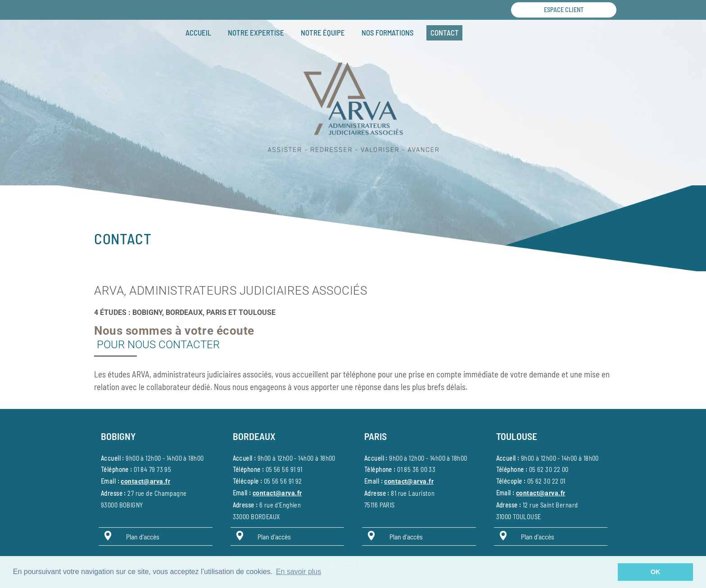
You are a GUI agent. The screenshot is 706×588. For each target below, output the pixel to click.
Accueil (198, 32)
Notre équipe (323, 32)
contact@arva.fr (145, 482)
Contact (445, 32)
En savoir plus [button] (299, 572)
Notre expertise (256, 32)
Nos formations (388, 32)
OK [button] (656, 572)
